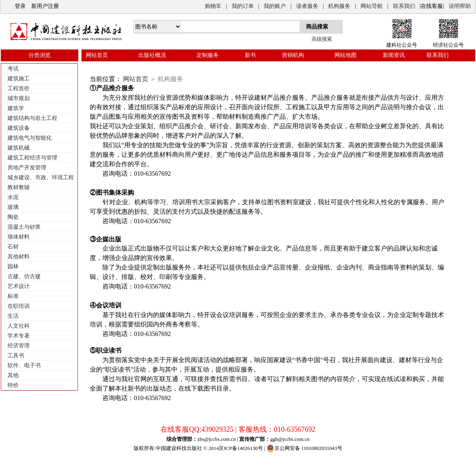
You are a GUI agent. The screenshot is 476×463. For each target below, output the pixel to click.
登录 (20, 6)
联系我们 (404, 6)
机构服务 (339, 6)
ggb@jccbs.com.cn (290, 439)
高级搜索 (322, 39)
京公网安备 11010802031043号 (304, 448)
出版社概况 (152, 55)
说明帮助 (460, 6)
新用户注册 (45, 6)
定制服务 (208, 55)
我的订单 (243, 6)
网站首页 (97, 55)
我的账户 (275, 6)
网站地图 (346, 55)
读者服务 (307, 6)
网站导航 (372, 6)
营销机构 (293, 55)
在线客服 (432, 6)
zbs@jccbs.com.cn (216, 439)
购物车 (213, 6)
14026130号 (250, 448)
